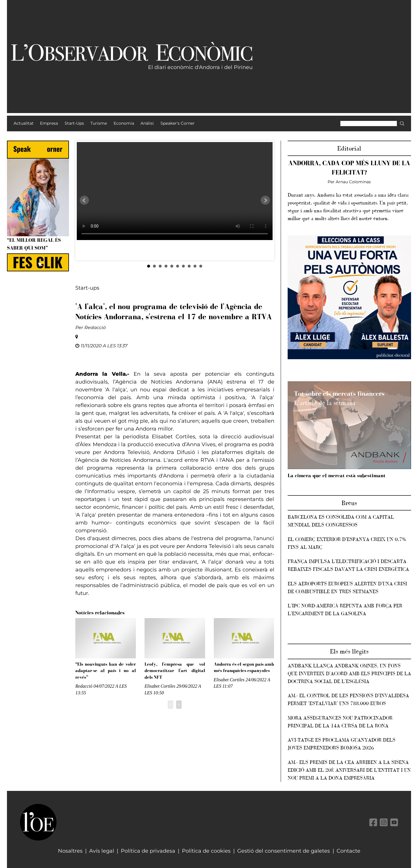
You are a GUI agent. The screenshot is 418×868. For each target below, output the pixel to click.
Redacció (95, 327)
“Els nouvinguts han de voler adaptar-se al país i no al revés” (106, 671)
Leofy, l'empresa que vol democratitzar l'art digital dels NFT (175, 671)
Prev (84, 200)
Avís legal (102, 851)
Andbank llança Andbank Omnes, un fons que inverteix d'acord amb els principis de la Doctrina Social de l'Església (349, 673)
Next (265, 200)
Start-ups (87, 288)
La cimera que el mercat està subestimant (337, 475)
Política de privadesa (148, 851)
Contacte (348, 851)
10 (201, 266)
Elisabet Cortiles (160, 686)
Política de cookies (206, 851)
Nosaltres (70, 851)
